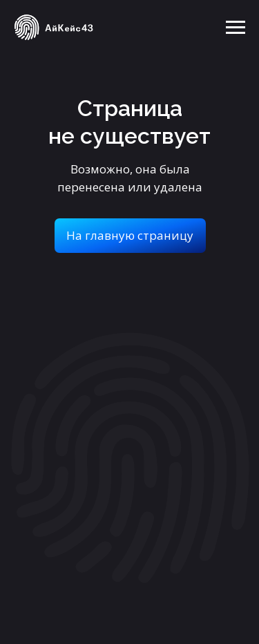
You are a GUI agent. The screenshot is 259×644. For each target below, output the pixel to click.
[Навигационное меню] (236, 28)
